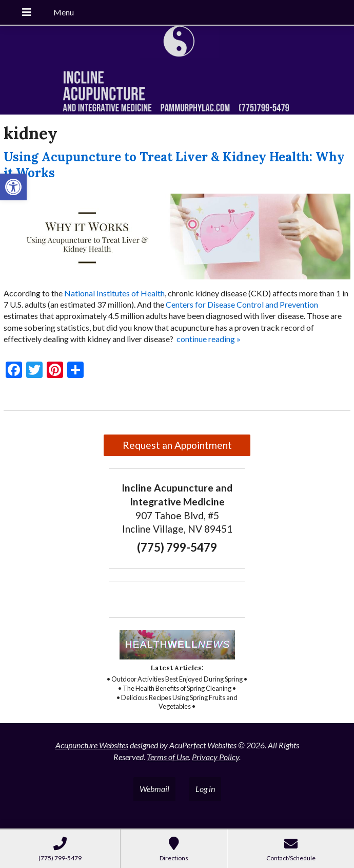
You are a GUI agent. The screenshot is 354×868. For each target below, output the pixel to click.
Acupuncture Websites (92, 745)
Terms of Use (168, 757)
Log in (205, 789)
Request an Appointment (177, 445)
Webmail (154, 789)
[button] (13, 187)
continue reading (209, 339)
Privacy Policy (215, 757)
